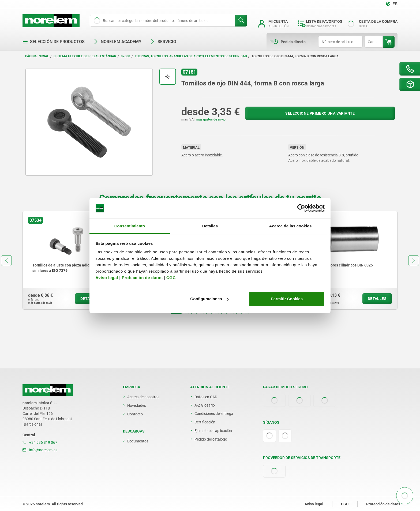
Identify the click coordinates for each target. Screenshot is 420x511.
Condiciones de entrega (214, 414)
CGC (171, 278)
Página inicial (37, 56)
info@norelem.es (40, 450)
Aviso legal (107, 278)
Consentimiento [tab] (130, 226)
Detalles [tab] (210, 226)
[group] (66, 260)
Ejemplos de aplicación (213, 431)
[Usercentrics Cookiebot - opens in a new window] (301, 208)
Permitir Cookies (287, 299)
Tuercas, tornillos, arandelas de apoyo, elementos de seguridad (191, 56)
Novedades (137, 405)
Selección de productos (54, 42)
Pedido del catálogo (211, 439)
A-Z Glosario (205, 405)
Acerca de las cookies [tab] (290, 226)
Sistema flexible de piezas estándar (85, 56)
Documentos (138, 441)
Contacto (135, 414)
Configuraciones (209, 299)
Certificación (205, 422)
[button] (176, 313)
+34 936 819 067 (40, 442)
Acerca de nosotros (143, 397)
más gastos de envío (211, 119)
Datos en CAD (206, 397)
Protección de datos (142, 278)
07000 (125, 56)
